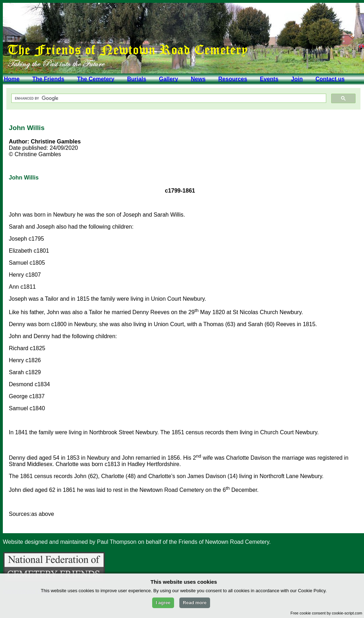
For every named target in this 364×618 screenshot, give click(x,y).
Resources (233, 79)
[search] (168, 98)
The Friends (48, 79)
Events (269, 79)
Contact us (330, 79)
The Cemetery (96, 79)
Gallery (168, 79)
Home (12, 79)
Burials (137, 79)
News (198, 79)
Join (297, 79)
